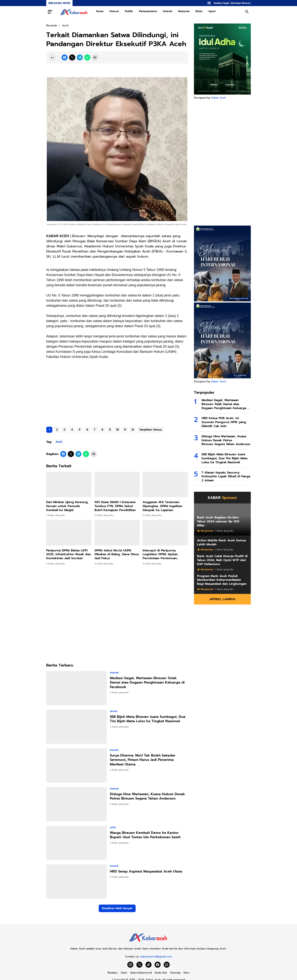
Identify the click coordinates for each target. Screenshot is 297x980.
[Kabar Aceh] (148, 943)
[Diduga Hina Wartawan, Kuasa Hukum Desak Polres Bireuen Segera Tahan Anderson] (77, 804)
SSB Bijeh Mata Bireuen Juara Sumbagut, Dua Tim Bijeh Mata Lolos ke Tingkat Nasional (148, 719)
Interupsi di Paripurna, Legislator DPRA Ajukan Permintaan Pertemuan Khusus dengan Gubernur (162, 554)
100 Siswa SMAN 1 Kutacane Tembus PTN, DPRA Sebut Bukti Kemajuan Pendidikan (115, 506)
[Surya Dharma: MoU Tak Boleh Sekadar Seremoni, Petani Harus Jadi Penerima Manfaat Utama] (77, 765)
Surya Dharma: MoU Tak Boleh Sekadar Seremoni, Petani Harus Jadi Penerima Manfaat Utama (143, 760)
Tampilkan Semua (151, 430)
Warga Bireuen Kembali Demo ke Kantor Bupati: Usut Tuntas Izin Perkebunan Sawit (145, 835)
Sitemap (175, 973)
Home (100, 11)
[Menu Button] (50, 12)
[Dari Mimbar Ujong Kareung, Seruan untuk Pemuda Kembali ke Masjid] (69, 485)
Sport (212, 11)
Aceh (59, 442)
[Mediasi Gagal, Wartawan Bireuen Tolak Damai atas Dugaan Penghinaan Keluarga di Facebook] (77, 688)
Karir (187, 973)
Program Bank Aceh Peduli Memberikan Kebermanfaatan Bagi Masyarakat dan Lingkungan (222, 580)
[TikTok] (148, 965)
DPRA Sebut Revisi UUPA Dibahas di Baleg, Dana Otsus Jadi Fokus (117, 554)
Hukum (114, 11)
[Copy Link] (95, 57)
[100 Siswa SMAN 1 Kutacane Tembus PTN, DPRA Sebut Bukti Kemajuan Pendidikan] (117, 485)
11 (125, 430)
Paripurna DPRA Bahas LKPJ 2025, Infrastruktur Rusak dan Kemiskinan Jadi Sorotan (69, 554)
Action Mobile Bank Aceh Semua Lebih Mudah (221, 543)
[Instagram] (130, 965)
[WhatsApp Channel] (167, 965)
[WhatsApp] (87, 57)
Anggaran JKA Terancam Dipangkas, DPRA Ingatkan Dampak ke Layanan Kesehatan (162, 506)
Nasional (184, 11)
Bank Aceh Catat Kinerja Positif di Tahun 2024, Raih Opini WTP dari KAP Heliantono (222, 560)
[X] (72, 57)
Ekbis (199, 11)
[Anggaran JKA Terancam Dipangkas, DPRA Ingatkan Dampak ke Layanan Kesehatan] (165, 485)
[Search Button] (247, 12)
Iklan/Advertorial (141, 973)
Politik (129, 11)
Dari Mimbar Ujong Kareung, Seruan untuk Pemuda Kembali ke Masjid (67, 506)
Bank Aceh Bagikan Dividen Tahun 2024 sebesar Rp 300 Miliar (218, 521)
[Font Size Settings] (52, 57)
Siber (124, 973)
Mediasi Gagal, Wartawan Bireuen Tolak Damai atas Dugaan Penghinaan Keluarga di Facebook (147, 683)
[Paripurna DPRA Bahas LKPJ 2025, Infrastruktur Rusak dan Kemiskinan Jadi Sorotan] (69, 533)
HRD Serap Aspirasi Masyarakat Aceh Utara (146, 871)
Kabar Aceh (219, 98)
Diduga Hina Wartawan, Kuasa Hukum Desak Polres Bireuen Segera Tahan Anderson (147, 796)
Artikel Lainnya (222, 599)
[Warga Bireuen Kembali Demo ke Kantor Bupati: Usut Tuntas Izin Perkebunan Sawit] (77, 843)
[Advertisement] (117, 394)
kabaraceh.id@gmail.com (156, 957)
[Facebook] (65, 57)
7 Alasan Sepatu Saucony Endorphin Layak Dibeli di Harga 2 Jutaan (226, 477)
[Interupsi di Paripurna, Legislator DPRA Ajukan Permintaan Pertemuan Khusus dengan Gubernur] (165, 533)
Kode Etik (161, 973)
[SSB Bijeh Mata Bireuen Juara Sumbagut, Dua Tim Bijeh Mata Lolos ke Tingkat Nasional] (77, 727)
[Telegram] (80, 57)
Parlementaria (148, 11)
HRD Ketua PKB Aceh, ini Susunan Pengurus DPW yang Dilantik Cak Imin (224, 422)
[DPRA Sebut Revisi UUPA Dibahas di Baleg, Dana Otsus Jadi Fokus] (117, 533)
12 (133, 430)
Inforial (168, 11)
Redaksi (113, 973)
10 (118, 430)
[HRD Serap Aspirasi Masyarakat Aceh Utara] (77, 881)
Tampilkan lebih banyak (117, 908)
